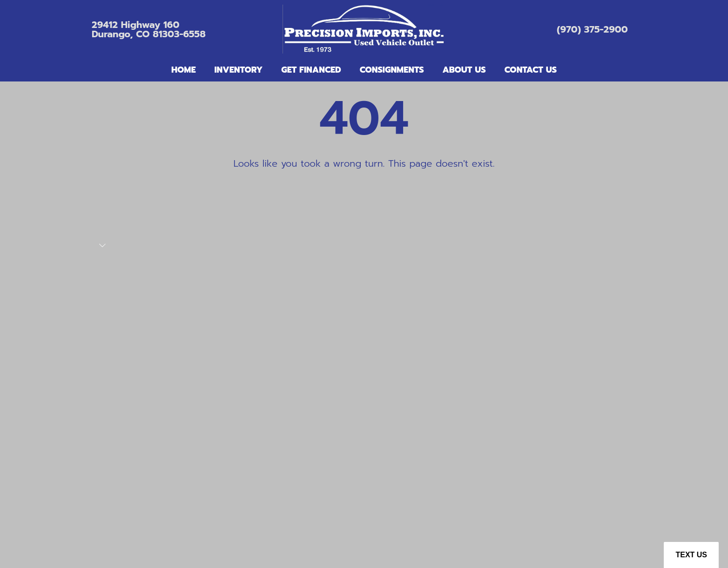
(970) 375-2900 (592, 29)
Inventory (238, 70)
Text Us (691, 555)
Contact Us (531, 70)
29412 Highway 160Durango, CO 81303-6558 (149, 29)
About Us (464, 70)
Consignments (392, 70)
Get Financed (311, 70)
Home (184, 70)
